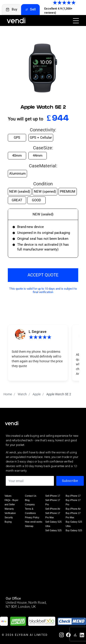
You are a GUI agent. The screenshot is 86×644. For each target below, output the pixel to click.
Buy (11, 9)
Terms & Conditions (30, 511)
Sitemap (29, 526)
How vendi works (34, 522)
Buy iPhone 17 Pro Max (73, 515)
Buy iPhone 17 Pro (73, 502)
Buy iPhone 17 (73, 496)
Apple (37, 394)
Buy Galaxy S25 (74, 530)
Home (8, 394)
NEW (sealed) (20, 192)
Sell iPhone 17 (53, 496)
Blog (27, 500)
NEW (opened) (45, 192)
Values (8, 496)
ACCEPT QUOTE (43, 275)
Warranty (9, 509)
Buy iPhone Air (73, 509)
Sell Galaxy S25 (54, 530)
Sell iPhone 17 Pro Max (53, 515)
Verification (10, 513)
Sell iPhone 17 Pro (53, 502)
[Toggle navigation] (75, 20)
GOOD (36, 200)
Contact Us (31, 496)
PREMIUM (68, 192)
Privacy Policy (32, 517)
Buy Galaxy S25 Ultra (74, 524)
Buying (8, 522)
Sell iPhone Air (53, 509)
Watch (22, 394)
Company (30, 505)
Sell (30, 9)
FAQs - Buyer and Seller (11, 502)
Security (9, 517)
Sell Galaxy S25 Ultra (54, 524)
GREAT (17, 200)
